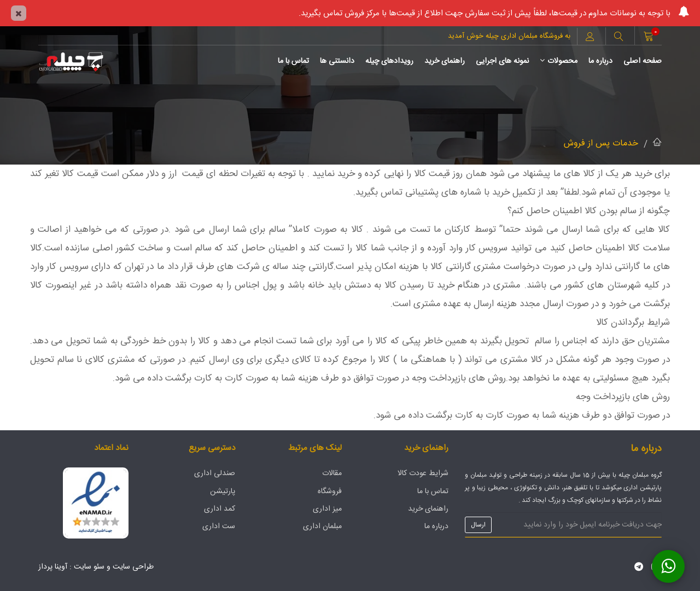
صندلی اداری (215, 473)
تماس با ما (293, 61)
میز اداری (327, 509)
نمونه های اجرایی (502, 61)
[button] (619, 38)
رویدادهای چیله (389, 61)
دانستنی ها (337, 61)
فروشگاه (330, 491)
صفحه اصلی (643, 61)
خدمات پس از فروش (601, 144)
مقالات (332, 473)
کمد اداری (220, 509)
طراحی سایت (133, 567)
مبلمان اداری (322, 526)
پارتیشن (223, 491)
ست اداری (219, 526)
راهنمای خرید (445, 61)
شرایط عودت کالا (423, 473)
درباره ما (600, 61)
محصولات (559, 61)
